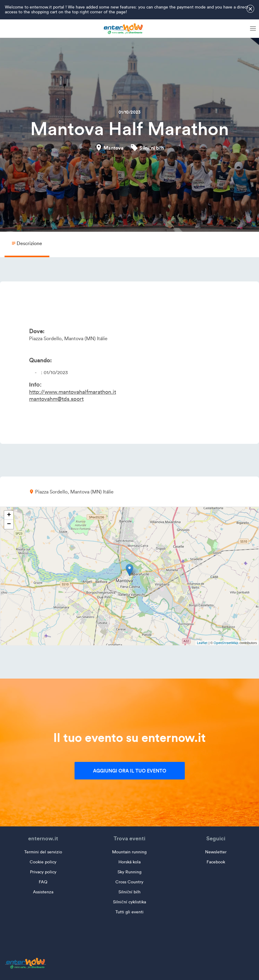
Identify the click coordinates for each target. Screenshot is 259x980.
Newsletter (216, 852)
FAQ (43, 882)
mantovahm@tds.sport (56, 399)
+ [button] (9, 515)
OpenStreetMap (226, 643)
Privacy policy (43, 872)
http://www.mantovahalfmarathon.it (73, 392)
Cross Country (129, 882)
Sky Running (129, 872)
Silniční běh (152, 148)
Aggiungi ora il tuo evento (130, 771)
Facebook (216, 862)
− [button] (9, 524)
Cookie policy (43, 862)
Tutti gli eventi (129, 912)
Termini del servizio (43, 852)
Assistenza (43, 892)
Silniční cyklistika (129, 902)
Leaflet (202, 643)
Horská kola (129, 862)
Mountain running (129, 852)
